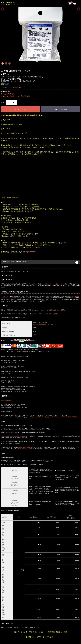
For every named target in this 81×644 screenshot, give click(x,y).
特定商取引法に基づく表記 (57, 632)
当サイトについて (21, 632)
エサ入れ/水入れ (24, 96)
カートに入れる (20, 109)
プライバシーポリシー (37, 632)
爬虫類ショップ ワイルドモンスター (40, 637)
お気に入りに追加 (61, 109)
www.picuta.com (29, 252)
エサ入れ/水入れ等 (8, 94)
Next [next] (78, 8)
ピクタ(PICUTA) (15, 87)
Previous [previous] (2, 8)
